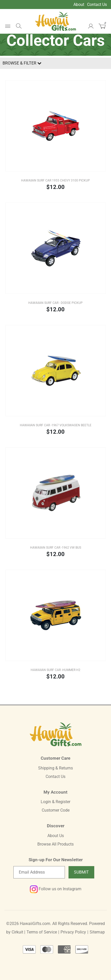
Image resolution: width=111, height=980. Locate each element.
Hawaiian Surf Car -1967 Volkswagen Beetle (56, 425)
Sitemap (97, 932)
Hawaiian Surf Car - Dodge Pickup (55, 303)
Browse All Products (55, 844)
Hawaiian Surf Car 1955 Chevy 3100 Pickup (55, 180)
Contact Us (97, 4)
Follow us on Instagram (56, 889)
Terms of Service (42, 932)
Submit (81, 872)
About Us (56, 836)
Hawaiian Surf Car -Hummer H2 (55, 670)
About (79, 4)
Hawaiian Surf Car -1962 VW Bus (56, 548)
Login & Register (55, 802)
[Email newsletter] (39, 872)
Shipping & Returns (55, 768)
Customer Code (56, 810)
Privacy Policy (73, 932)
